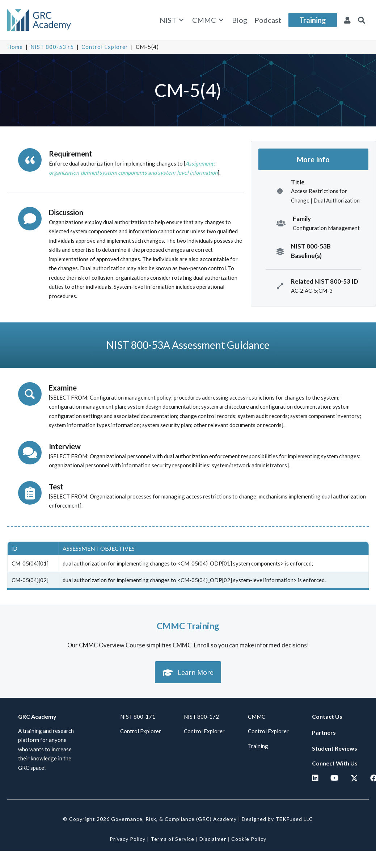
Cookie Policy (249, 839)
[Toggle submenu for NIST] (181, 20)
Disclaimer (213, 839)
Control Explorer (105, 47)
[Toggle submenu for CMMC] (221, 20)
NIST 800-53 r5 (52, 47)
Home (15, 47)
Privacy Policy (128, 839)
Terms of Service (172, 839)
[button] (362, 20)
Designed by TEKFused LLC (277, 819)
